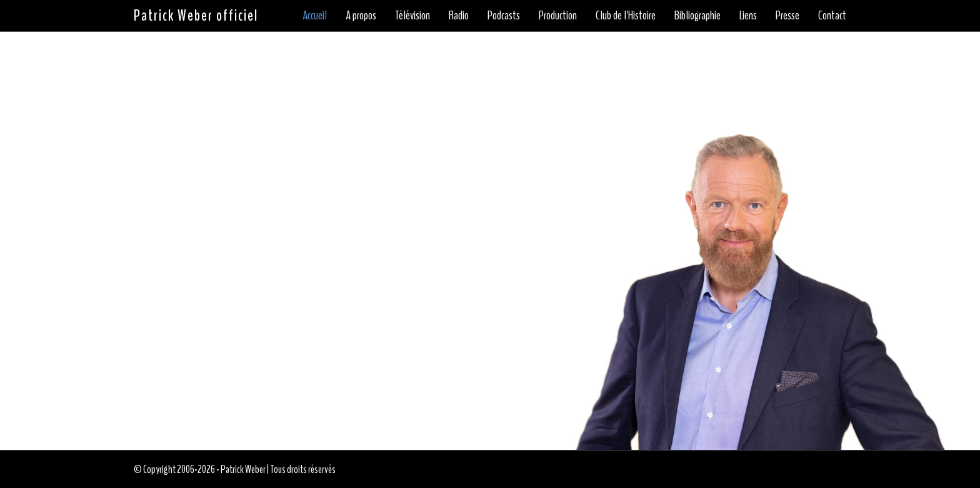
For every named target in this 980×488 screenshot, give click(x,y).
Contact (832, 15)
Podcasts (504, 15)
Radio (459, 15)
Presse (787, 15)
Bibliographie (697, 15)
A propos (361, 15)
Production (558, 15)
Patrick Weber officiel (196, 16)
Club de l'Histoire (626, 15)
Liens (748, 15)
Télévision (412, 15)
